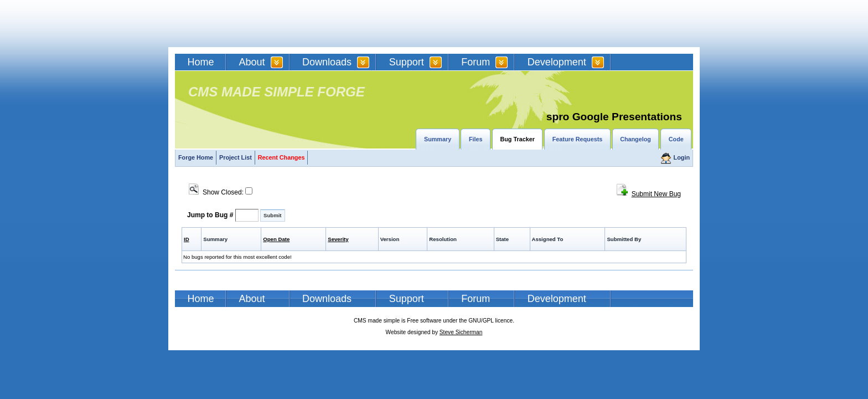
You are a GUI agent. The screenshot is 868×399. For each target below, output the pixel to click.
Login (682, 157)
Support (407, 62)
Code (676, 139)
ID (187, 239)
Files (476, 139)
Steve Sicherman (461, 332)
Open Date (276, 239)
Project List (236, 157)
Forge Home (196, 157)
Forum (476, 62)
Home (201, 62)
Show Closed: (221, 192)
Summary (438, 139)
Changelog (635, 139)
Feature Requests (578, 139)
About (252, 62)
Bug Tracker (517, 139)
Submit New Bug (656, 194)
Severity (338, 239)
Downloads (327, 62)
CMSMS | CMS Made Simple (254, 24)
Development (557, 62)
